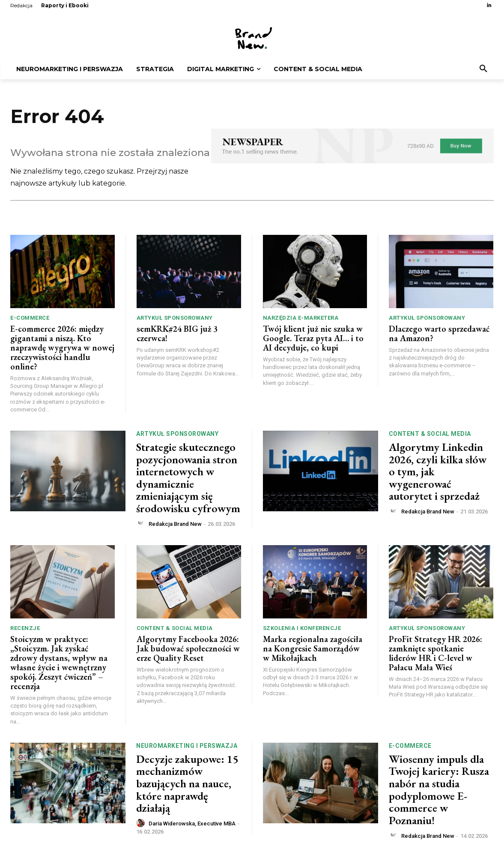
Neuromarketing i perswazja (187, 747)
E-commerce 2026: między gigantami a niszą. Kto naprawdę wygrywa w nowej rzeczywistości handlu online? (62, 348)
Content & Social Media (430, 435)
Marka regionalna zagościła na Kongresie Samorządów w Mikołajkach (313, 650)
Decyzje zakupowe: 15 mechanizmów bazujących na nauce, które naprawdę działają (187, 784)
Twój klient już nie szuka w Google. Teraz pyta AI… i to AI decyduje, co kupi (313, 339)
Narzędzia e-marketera (301, 319)
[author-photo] (142, 525)
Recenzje (25, 629)
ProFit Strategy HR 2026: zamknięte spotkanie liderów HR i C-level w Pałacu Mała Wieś (435, 654)
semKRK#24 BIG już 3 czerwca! (177, 334)
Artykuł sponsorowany (175, 319)
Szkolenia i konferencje (302, 629)
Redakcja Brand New (175, 525)
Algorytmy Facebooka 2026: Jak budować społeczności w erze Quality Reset (188, 650)
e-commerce (30, 319)
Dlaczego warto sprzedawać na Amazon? (439, 334)
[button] (483, 69)
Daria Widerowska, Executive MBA (192, 825)
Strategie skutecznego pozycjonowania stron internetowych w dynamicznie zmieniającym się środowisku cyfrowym (188, 478)
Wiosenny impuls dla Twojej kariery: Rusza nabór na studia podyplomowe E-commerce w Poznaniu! (439, 790)
